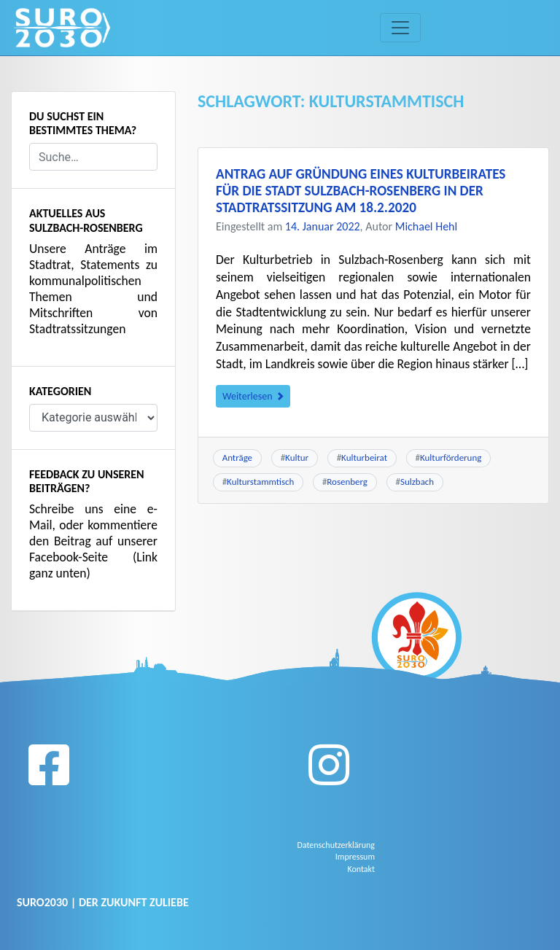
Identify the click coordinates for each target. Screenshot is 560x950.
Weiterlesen (253, 396)
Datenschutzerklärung (336, 845)
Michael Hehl (426, 226)
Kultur (297, 458)
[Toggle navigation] (400, 28)
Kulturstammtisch (260, 482)
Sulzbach (417, 482)
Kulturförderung (451, 458)
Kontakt (361, 869)
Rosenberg (347, 482)
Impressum (355, 857)
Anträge (237, 458)
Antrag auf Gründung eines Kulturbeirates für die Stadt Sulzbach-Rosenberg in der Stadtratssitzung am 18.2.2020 (361, 191)
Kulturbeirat (364, 458)
